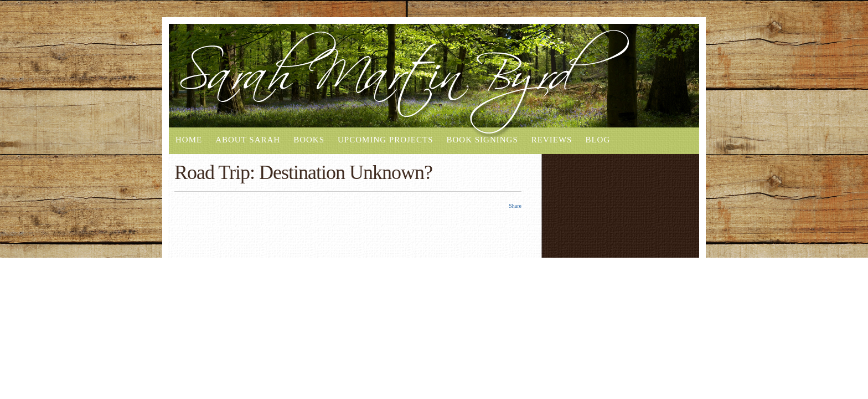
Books (309, 140)
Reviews (552, 140)
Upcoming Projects (385, 140)
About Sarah (248, 140)
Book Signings (482, 140)
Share (515, 206)
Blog (598, 140)
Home (189, 140)
